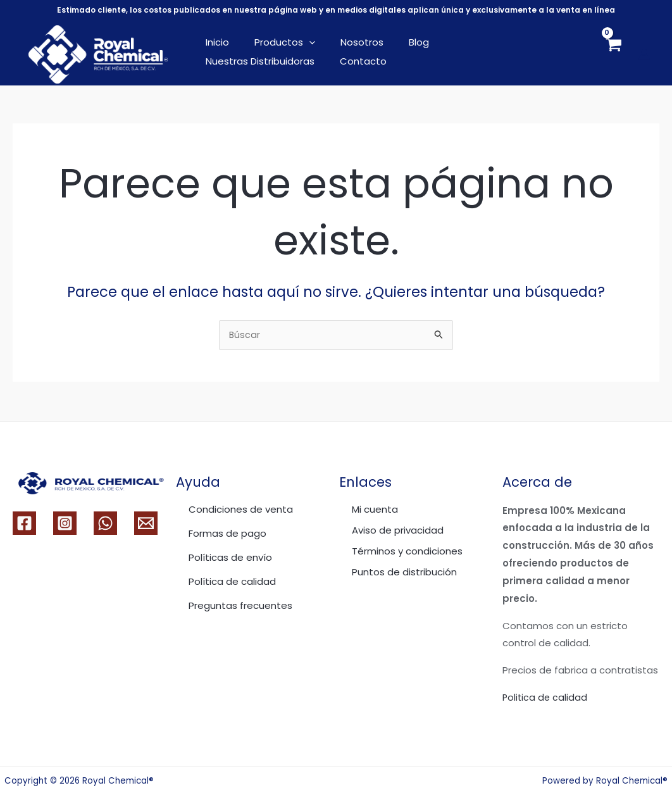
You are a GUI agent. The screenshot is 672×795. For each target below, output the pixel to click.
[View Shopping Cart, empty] (613, 54)
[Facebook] (24, 523)
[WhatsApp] (105, 523)
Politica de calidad (546, 697)
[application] (300, 42)
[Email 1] (146, 523)
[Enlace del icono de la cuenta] (644, 54)
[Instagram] (65, 523)
